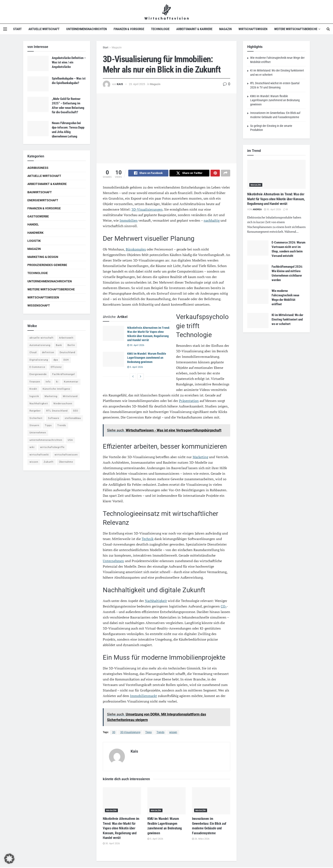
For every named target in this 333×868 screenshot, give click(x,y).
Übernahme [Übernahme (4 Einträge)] (66, 462)
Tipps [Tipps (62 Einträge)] (48, 425)
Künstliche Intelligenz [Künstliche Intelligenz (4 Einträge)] (56, 389)
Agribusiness (38, 168)
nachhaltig (212, 221)
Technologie (160, 29)
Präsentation (189, 401)
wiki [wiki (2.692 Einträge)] (32, 447)
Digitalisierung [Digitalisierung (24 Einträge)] (39, 360)
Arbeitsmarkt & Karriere (194, 29)
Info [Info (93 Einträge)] (48, 382)
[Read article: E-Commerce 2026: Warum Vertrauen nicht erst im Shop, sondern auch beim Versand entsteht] (258, 248)
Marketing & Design (43, 257)
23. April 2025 (137, 84)
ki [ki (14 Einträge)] (57, 382)
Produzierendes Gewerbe (47, 265)
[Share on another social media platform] (226, 174)
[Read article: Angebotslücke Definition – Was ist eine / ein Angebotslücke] (38, 63)
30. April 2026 (136, 346)
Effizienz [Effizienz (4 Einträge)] (56, 367)
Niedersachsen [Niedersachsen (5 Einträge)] (63, 404)
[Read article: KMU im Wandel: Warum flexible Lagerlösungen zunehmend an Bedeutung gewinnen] (113, 360)
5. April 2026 (135, 368)
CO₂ (224, 607)
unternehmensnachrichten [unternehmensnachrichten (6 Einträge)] (46, 440)
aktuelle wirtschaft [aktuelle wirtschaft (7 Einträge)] (42, 338)
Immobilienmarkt (143, 696)
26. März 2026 (201, 839)
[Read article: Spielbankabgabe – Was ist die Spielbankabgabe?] (38, 84)
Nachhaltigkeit (156, 601)
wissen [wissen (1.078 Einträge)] (34, 462)
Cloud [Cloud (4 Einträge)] (33, 352)
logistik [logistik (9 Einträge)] (34, 396)
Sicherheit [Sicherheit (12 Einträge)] (36, 418)
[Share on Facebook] (148, 174)
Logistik (34, 241)
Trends (160, 733)
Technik (148, 539)
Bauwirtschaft (40, 192)
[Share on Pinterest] (215, 174)
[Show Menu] (5, 29)
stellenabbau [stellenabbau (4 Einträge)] (73, 418)
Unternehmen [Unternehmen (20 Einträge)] (38, 433)
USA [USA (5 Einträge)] (70, 440)
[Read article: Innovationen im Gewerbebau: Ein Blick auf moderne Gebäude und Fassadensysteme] (211, 801)
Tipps (148, 733)
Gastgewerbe (38, 216)
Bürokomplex (136, 250)
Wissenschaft (39, 305)
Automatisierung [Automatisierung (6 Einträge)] (40, 345)
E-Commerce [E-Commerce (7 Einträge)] (37, 367)
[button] (9, 859)
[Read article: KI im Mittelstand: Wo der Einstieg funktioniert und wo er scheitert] (258, 321)
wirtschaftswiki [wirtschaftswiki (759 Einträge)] (39, 455)
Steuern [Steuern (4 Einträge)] (34, 425)
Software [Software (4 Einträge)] (54, 418)
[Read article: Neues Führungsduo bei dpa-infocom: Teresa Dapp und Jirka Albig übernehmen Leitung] (38, 129)
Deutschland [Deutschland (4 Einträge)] (67, 352)
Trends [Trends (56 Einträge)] (62, 425)
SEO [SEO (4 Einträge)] (76, 411)
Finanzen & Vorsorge (129, 29)
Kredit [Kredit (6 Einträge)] (33, 389)
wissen (173, 733)
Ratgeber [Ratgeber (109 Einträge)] (35, 411)
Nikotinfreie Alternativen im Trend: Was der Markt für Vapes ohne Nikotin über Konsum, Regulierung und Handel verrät (121, 829)
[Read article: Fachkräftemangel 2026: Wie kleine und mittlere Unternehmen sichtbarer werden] (258, 272)
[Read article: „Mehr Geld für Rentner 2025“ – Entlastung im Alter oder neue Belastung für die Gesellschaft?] (38, 104)
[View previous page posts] (133, 377)
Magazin (225, 29)
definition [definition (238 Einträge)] (48, 352)
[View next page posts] (141, 377)
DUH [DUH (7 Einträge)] (66, 360)
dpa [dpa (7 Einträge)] (56, 360)
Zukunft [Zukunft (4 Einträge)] (49, 462)
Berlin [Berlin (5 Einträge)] (71, 345)
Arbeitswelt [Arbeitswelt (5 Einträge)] (66, 338)
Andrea (257, 209)
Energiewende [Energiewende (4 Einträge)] (38, 374)
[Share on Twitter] (190, 174)
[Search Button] (328, 29)
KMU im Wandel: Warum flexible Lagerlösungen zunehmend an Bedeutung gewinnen (147, 358)
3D (114, 733)
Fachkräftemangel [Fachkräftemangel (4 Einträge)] (64, 374)
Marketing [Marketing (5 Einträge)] (51, 396)
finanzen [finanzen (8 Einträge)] (35, 382)
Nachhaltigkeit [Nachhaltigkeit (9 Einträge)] (39, 404)
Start (17, 29)
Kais (120, 84)
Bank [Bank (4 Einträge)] (59, 345)
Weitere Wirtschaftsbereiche (296, 29)
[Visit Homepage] (167, 12)
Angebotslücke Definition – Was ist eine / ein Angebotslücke (69, 62)
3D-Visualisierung (130, 733)
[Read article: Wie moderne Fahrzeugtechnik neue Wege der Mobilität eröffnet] (258, 296)
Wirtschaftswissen (253, 29)
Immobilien (129, 221)
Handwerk (35, 233)
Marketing (200, 458)
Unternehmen (113, 561)
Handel (33, 224)
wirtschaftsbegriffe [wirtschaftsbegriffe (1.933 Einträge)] (52, 447)
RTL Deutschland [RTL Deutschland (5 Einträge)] (57, 411)
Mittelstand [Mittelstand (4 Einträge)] (70, 396)
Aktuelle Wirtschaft (44, 29)
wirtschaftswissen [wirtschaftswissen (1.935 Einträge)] (66, 455)
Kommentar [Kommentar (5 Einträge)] (71, 382)
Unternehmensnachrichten (87, 29)
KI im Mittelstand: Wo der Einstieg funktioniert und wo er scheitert (287, 319)
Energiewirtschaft (43, 200)
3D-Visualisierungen (147, 210)
